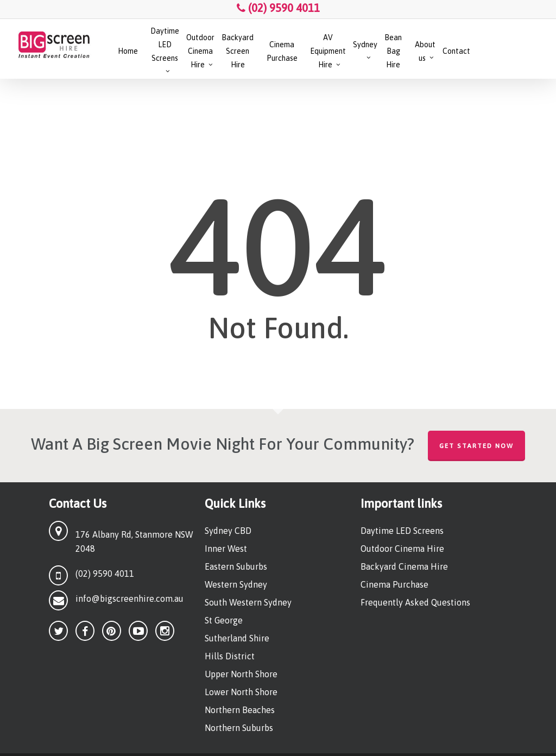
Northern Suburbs (239, 728)
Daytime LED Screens (402, 531)
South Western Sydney (248, 602)
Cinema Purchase (394, 584)
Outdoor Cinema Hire (402, 549)
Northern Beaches (240, 710)
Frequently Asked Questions (415, 602)
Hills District (230, 656)
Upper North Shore (241, 674)
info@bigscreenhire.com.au (129, 598)
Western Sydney (236, 584)
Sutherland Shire (237, 638)
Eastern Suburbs (236, 566)
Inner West (226, 549)
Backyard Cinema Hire (404, 566)
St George (224, 620)
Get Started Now (476, 446)
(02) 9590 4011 (278, 8)
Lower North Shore (241, 692)
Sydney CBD (228, 531)
